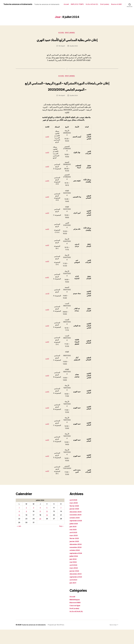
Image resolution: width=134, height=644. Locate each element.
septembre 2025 (77, 535)
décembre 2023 (76, 588)
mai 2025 (74, 544)
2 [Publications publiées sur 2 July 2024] (26, 522)
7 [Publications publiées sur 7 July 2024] (61, 522)
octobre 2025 (75, 532)
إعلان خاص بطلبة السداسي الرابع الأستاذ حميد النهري (67, 44)
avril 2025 (74, 547)
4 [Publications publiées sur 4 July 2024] (40, 522)
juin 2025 (74, 541)
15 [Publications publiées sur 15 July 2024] (19, 529)
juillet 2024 (74, 570)
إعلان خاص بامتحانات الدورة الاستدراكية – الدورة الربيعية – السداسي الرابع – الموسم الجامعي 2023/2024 (67, 97)
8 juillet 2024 (74, 54)
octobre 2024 (75, 565)
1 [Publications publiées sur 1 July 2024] (19, 522)
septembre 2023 (77, 591)
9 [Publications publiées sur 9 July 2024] (26, 526)
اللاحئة (47, 308)
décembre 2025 (76, 526)
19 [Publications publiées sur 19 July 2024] (47, 529)
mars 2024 (74, 582)
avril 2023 (74, 594)
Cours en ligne (76, 620)
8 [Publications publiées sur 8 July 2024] (19, 526)
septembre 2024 (77, 568)
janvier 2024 (75, 585)
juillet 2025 (74, 538)
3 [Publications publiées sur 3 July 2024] (33, 522)
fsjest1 (63, 54)
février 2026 (75, 520)
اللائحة (47, 151)
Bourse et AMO (116, 6)
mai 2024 (74, 576)
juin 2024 (74, 573)
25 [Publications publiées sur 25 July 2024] (40, 533)
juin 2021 (73, 597)
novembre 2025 (76, 529)
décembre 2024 (76, 559)
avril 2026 (74, 514)
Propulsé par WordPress (58, 639)
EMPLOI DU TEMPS (90, 3)
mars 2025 (74, 550)
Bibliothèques (76, 614)
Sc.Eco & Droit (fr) (105, 3)
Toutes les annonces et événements (20, 3)
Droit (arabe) (117, 3)
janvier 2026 (75, 523)
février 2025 (75, 553)
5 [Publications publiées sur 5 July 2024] (47, 522)
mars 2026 (74, 517)
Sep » (61, 541)
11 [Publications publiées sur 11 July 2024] (40, 526)
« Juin (19, 541)
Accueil (79, 3)
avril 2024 (74, 579)
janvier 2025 (75, 556)
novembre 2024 (76, 562)
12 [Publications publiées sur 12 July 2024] (47, 526)
